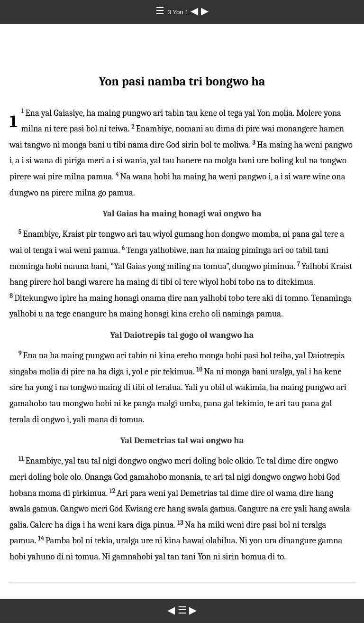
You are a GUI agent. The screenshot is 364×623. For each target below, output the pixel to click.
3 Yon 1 (179, 12)
